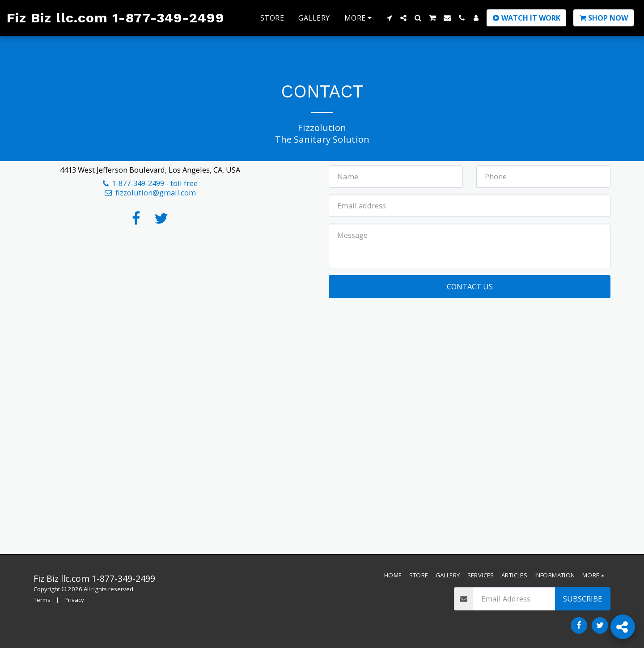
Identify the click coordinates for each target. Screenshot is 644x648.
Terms (42, 600)
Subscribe (583, 599)
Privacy (74, 600)
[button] (389, 18)
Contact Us (470, 286)
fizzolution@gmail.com (150, 193)
